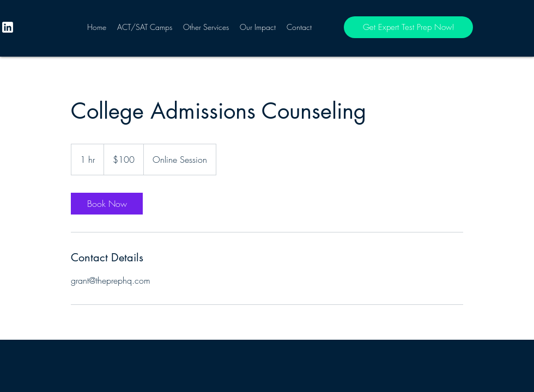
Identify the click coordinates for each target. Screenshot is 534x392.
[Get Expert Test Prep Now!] (408, 27)
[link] (107, 204)
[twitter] (8, 27)
